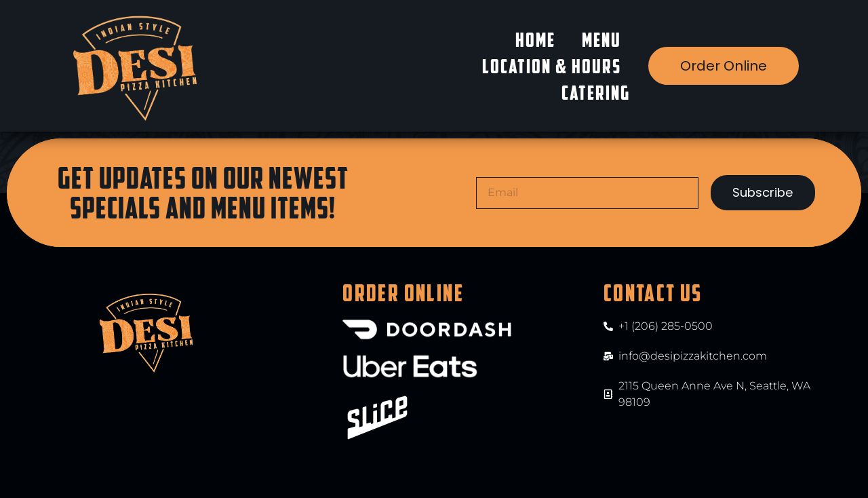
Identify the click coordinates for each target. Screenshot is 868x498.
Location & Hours (552, 66)
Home (535, 40)
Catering (596, 93)
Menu (601, 40)
